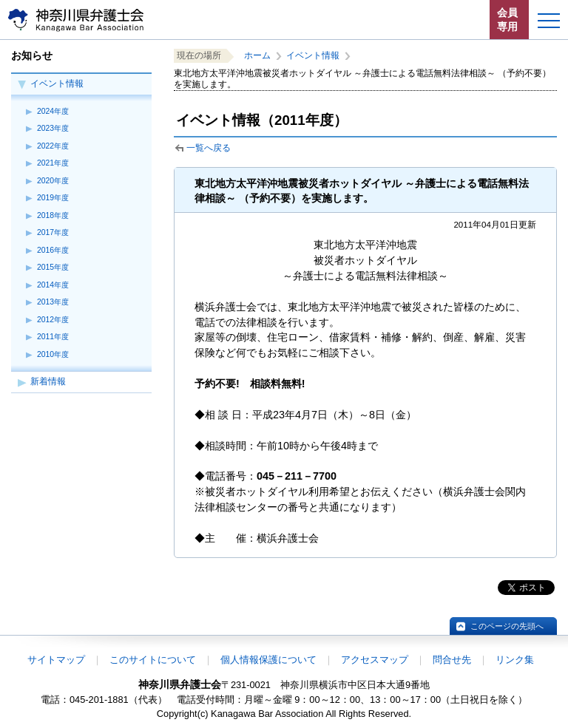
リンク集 (515, 660)
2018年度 (53, 215)
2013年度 (53, 302)
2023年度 (53, 128)
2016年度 (53, 250)
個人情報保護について (268, 660)
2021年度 (53, 163)
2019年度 (53, 198)
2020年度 (53, 181)
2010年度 (53, 354)
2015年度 (53, 267)
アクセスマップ (375, 660)
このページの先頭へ (507, 626)
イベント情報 (57, 84)
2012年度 (53, 320)
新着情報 (48, 381)
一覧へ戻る (209, 148)
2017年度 (53, 232)
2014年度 (53, 285)
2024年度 (53, 111)
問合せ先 (452, 660)
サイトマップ (56, 660)
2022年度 (53, 146)
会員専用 (507, 20)
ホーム (257, 55)
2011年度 (53, 337)
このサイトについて (153, 660)
